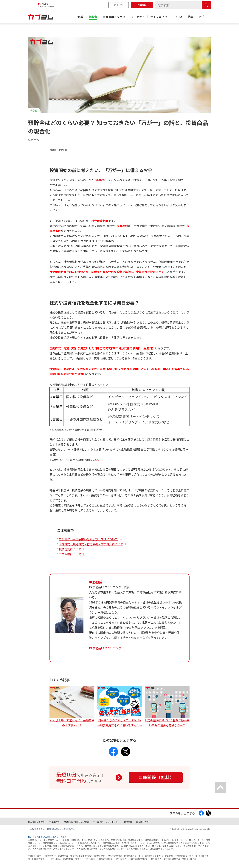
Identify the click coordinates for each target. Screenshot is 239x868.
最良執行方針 (142, 822)
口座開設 (142, 5)
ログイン (119, 5)
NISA (179, 17)
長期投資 (100, 180)
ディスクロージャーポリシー (106, 822)
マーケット (138, 17)
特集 (190, 17)
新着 (80, 17)
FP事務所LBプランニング (105, 648)
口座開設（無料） (156, 777)
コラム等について (70, 554)
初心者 (93, 17)
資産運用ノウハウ (114, 17)
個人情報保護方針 (36, 822)
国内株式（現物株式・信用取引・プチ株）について (91, 544)
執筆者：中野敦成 (58, 150)
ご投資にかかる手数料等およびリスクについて (88, 539)
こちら (96, 460)
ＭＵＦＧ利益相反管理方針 (76, 822)
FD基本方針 (54, 822)
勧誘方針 (128, 822)
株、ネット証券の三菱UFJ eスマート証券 (47, 837)
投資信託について (70, 549)
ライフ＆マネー (160, 17)
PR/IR (203, 17)
